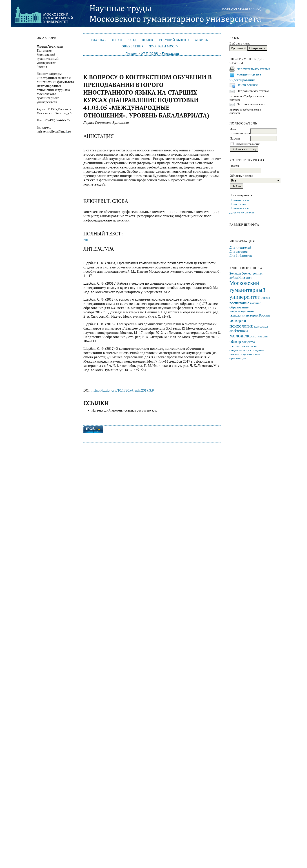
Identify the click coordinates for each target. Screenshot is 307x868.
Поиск (148, 40)
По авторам (238, 204)
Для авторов (238, 252)
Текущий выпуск (174, 40)
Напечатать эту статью (253, 69)
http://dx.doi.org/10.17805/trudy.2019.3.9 (123, 390)
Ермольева (170, 54)
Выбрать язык (240, 43)
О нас (117, 40)
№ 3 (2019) (150, 54)
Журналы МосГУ (164, 46)
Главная (99, 40)
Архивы (202, 40)
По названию (239, 208)
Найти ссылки (247, 85)
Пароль (235, 138)
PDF (86, 240)
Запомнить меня (247, 144)
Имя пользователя (240, 131)
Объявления (133, 46)
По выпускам (239, 200)
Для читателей (240, 248)
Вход (132, 40)
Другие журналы (242, 212)
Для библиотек (241, 256)
